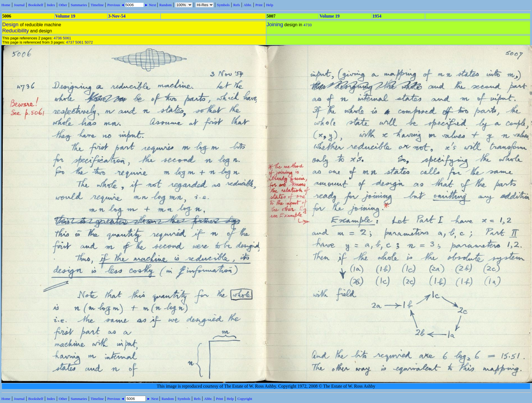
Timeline (97, 5)
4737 (70, 42)
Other (63, 5)
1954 (377, 16)
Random (165, 5)
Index (51, 5)
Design (11, 24)
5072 (89, 42)
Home (6, 5)
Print (259, 5)
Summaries (79, 5)
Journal (19, 5)
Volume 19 (65, 16)
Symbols (223, 5)
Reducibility (15, 31)
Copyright (245, 399)
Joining (275, 24)
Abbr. (248, 5)
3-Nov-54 (117, 16)
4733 (308, 25)
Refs (237, 5)
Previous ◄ (116, 5)
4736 (58, 38)
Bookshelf (36, 5)
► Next (150, 5)
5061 (67, 38)
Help (270, 5)
